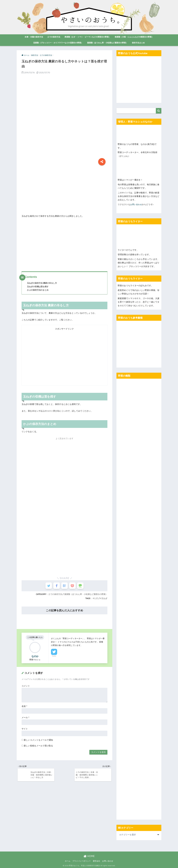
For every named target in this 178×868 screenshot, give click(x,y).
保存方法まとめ (138, 43)
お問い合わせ (136, 204)
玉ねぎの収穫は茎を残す (38, 286)
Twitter (54, 657)
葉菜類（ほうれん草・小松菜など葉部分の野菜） (107, 43)
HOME (89, 856)
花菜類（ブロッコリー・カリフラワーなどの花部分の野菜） (58, 43)
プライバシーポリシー (82, 861)
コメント (26, 687)
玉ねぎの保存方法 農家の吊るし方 (42, 283)
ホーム (68, 861)
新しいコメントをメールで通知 (38, 741)
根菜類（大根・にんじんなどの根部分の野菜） (134, 37)
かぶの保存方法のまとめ (38, 290)
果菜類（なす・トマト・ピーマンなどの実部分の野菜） (87, 37)
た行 (96, 599)
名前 (24, 707)
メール (25, 719)
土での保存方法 (54, 37)
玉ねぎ (104, 599)
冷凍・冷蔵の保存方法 (34, 37)
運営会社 (96, 861)
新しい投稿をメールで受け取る (38, 747)
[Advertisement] (64, 191)
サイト (25, 730)
